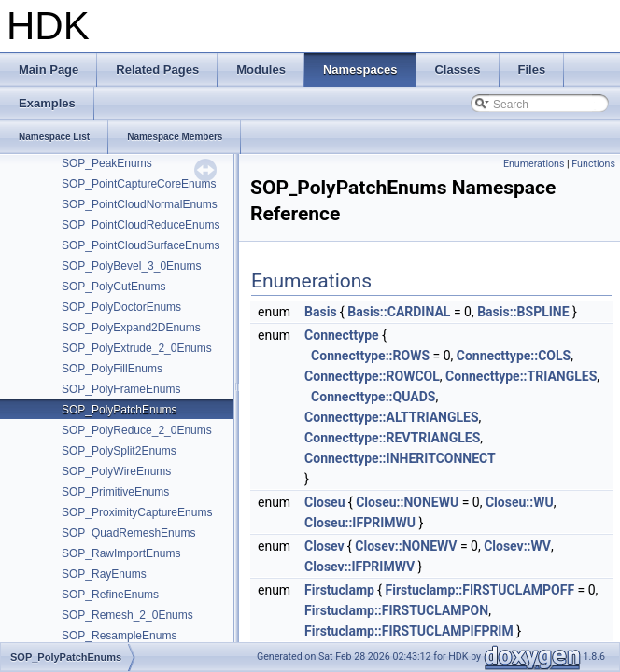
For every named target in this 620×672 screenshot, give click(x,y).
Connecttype (342, 335)
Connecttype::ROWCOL (372, 376)
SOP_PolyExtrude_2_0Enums (137, 348)
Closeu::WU (520, 502)
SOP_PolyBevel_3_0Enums (131, 266)
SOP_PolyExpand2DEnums (131, 328)
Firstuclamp (339, 590)
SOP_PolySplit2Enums (119, 451)
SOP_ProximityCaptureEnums (137, 512)
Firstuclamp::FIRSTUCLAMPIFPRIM (409, 631)
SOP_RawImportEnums (121, 553)
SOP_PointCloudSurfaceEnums (141, 245)
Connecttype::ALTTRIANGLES (391, 417)
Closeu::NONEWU (407, 502)
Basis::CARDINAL (399, 312)
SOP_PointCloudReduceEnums (141, 225)
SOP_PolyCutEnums (113, 287)
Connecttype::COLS (514, 356)
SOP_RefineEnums (110, 595)
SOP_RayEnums (104, 574)
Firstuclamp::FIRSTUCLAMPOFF (480, 590)
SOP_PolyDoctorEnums (121, 307)
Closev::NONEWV (406, 546)
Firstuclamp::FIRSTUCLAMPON (396, 610)
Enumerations (534, 164)
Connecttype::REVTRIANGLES (392, 438)
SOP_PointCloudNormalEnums (140, 204)
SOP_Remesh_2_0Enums (127, 615)
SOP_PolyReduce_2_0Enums (137, 430)
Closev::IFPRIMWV (359, 567)
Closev (324, 546)
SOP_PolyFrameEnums (121, 389)
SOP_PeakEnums (107, 163)
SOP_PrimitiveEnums (115, 492)
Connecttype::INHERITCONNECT (400, 458)
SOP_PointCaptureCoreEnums (139, 184)
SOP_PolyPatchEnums (119, 410)
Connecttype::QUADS (373, 397)
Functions (593, 164)
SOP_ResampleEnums (119, 636)
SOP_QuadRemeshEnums (128, 533)
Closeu (324, 502)
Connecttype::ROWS (370, 356)
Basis (321, 312)
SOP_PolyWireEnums (116, 471)
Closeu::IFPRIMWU (360, 523)
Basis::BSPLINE (523, 312)
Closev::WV (517, 546)
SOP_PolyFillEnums (112, 369)
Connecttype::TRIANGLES (521, 376)
